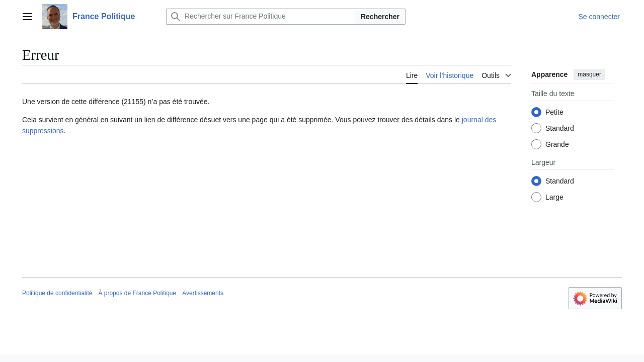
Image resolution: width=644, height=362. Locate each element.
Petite (554, 112)
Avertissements (203, 293)
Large (554, 197)
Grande (557, 144)
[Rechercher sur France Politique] (261, 17)
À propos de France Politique (137, 293)
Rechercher (380, 17)
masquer (589, 74)
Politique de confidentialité (57, 293)
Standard (560, 128)
